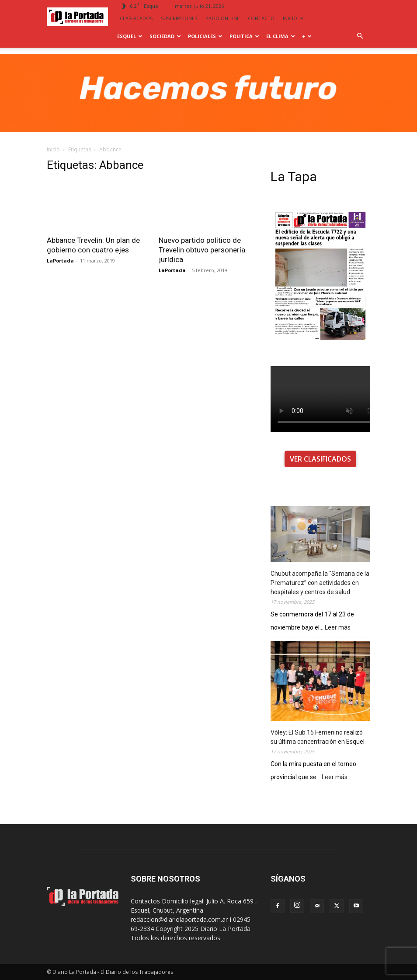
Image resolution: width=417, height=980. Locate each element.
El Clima (281, 36)
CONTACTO (261, 18)
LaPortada (60, 261)
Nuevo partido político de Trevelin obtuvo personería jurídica (202, 250)
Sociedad (165, 36)
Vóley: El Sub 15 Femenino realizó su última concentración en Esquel (318, 737)
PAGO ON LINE (222, 18)
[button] (360, 36)
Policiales (205, 36)
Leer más (338, 628)
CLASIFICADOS (136, 18)
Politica (244, 36)
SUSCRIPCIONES (179, 18)
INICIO (293, 18)
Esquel (130, 36)
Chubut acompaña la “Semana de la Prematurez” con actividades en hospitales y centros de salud (320, 583)
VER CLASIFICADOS (320, 459)
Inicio (53, 149)
